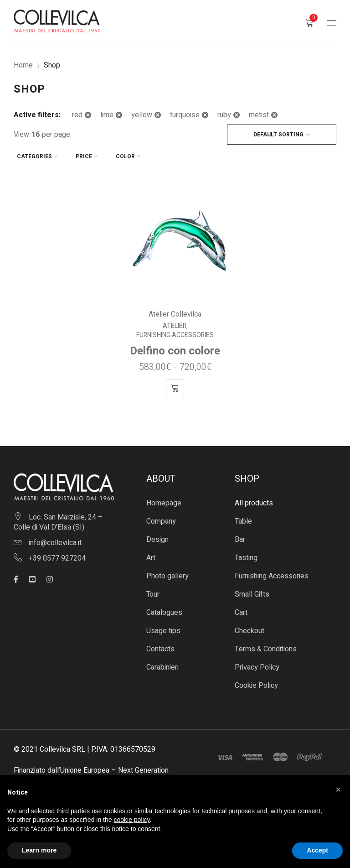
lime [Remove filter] (107, 115)
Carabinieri (162, 664)
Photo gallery (167, 573)
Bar (240, 536)
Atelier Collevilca (175, 311)
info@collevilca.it (55, 539)
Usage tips (163, 628)
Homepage (164, 500)
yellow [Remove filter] (142, 115)
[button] (338, 790)
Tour (153, 591)
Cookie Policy (256, 682)
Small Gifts (252, 591)
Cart (241, 609)
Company (161, 518)
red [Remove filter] (77, 115)
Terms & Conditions (266, 646)
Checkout (250, 628)
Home (23, 65)
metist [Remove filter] (259, 115)
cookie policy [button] (131, 820)
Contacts (160, 646)
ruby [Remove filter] (224, 115)
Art (151, 555)
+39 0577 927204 (57, 555)
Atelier (175, 323)
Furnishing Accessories (175, 332)
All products (254, 500)
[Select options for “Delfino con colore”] (175, 385)
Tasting (246, 555)
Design (157, 536)
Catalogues (164, 609)
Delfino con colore (175, 348)
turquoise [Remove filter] (185, 115)
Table (243, 518)
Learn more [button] (39, 850)
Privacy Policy (257, 664)
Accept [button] (317, 850)
